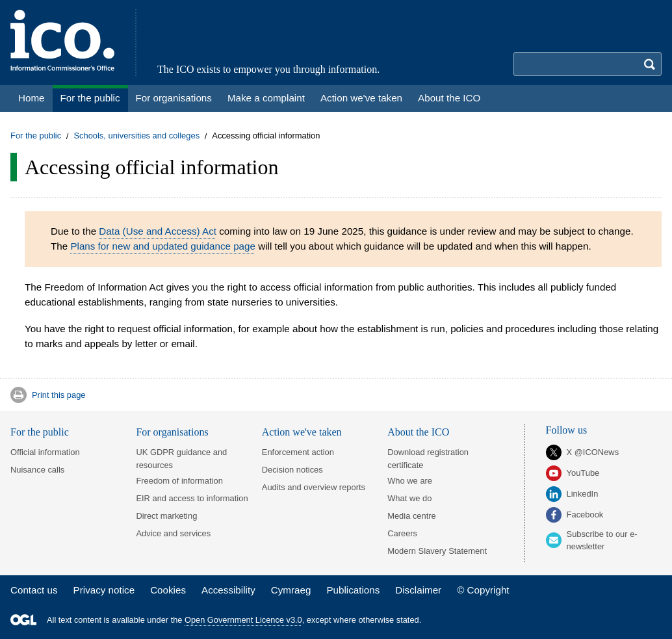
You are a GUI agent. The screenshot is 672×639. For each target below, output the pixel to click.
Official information (45, 452)
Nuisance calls (37, 470)
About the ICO (418, 432)
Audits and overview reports (314, 487)
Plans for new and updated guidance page (163, 246)
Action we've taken (302, 432)
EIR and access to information (192, 498)
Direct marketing (166, 516)
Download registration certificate (428, 458)
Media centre (412, 516)
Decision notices (292, 470)
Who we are (410, 481)
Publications (353, 590)
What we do (409, 498)
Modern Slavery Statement (437, 551)
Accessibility (228, 590)
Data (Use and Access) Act (158, 231)
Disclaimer (418, 590)
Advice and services (173, 533)
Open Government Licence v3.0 (243, 620)
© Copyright (483, 590)
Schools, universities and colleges (136, 136)
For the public (36, 136)
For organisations (172, 432)
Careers (402, 533)
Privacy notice (104, 590)
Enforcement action (298, 452)
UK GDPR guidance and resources (181, 458)
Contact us (34, 590)
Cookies (168, 590)
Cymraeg (291, 590)
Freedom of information (179, 481)
